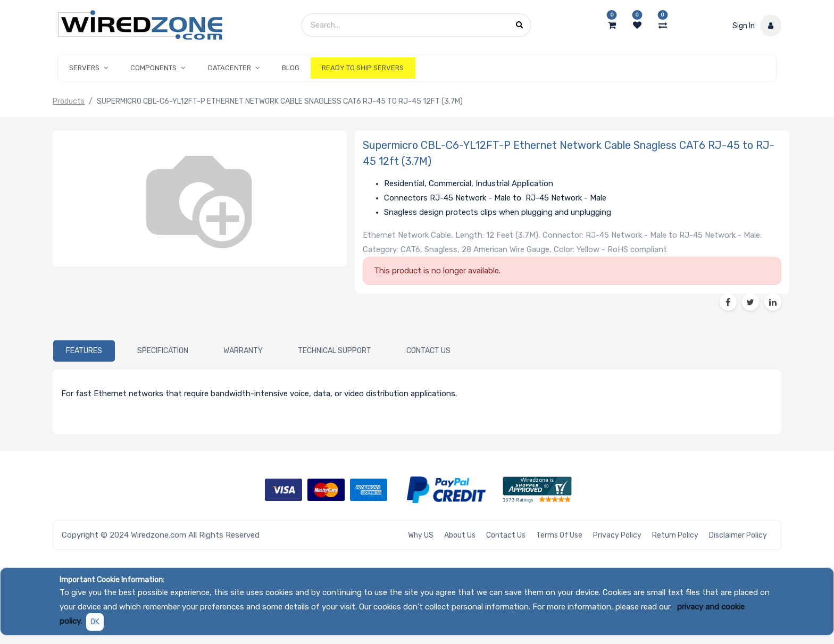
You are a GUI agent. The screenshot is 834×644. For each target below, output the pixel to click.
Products (69, 101)
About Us (460, 535)
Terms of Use (559, 535)
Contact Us (506, 535)
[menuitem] (291, 68)
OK (95, 622)
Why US (421, 535)
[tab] (84, 351)
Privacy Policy (617, 535)
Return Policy (675, 535)
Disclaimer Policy (738, 535)
